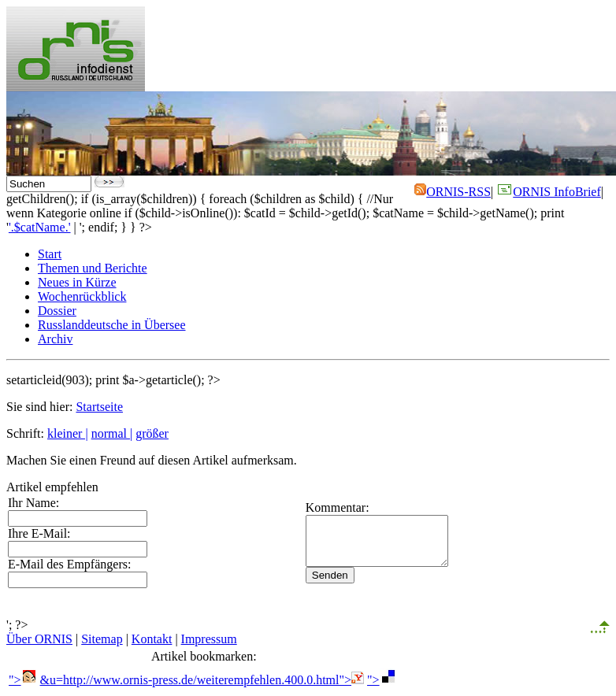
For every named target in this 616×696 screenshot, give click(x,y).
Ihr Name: (33, 503)
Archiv (55, 339)
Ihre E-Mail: (39, 533)
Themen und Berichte (93, 268)
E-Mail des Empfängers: (69, 564)
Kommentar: (322, 503)
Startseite (99, 407)
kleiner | (68, 433)
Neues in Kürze (77, 282)
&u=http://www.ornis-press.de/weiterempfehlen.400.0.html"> (202, 680)
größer (152, 433)
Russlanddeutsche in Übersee (112, 325)
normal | (112, 433)
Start (50, 254)
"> (23, 680)
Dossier (57, 311)
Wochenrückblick (82, 296)
